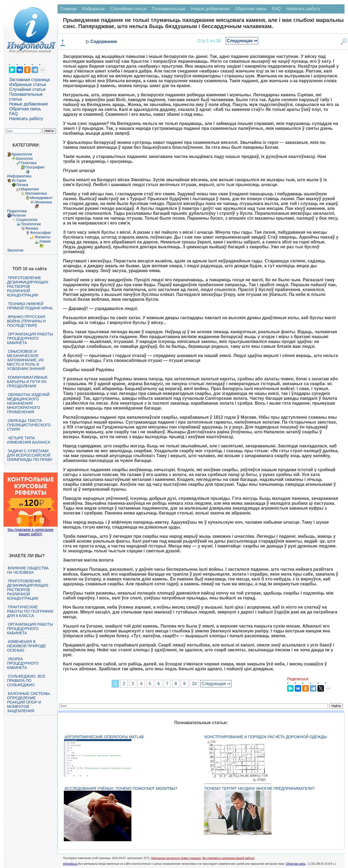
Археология (22, 154)
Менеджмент (41, 198)
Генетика (29, 163)
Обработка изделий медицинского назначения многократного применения (28, 403)
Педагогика (17, 211)
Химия (45, 241)
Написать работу (26, 119)
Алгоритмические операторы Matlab (104, 737)
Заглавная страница (30, 80)
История (19, 180)
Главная (69, 9)
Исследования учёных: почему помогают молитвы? (121, 788)
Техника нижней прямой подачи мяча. (30, 306)
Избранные (94, 9)
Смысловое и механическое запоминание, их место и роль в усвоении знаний (26, 360)
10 (194, 684)
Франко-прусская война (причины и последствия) (26, 321)
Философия (40, 233)
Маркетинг (30, 189)
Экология (15, 250)
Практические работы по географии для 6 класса (30, 611)
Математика (36, 193)
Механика (43, 202)
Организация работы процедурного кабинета (30, 338)
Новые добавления (29, 104)
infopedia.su (70, 864)
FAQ (14, 114)
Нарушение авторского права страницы (176, 858)
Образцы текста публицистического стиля (29, 425)
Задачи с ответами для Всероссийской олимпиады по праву (30, 455)
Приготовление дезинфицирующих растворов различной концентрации (28, 286)
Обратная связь (25, 109)
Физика (32, 228)
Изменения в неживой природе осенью (26, 646)
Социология (27, 220)
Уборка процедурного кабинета (23, 663)
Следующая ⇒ (242, 41)
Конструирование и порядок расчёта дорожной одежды (266, 737)
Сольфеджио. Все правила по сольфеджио (26, 681)
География (35, 167)
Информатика (19, 176)
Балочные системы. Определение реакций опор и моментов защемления (29, 702)
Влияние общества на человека (28, 570)
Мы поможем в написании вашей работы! (228, 858)
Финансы (43, 237)
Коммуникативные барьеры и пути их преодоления (27, 382)
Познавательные (169, 9)
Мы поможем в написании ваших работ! (30, 532)
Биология (24, 159)
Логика (22, 185)
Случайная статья (27, 89)
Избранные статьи (28, 85)
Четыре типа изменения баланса (29, 440)
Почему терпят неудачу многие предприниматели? (260, 788)
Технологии (31, 224)
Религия (19, 215)
